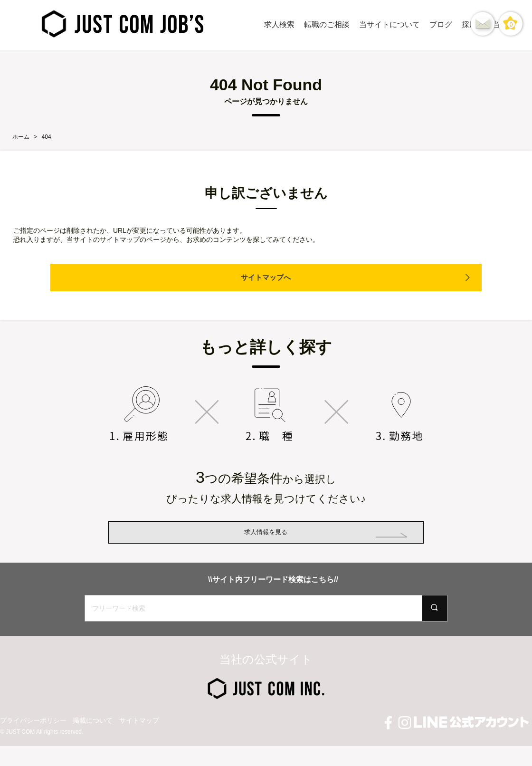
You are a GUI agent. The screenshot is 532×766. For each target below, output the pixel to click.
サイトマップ (139, 747)
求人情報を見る (266, 546)
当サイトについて (389, 24)
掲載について (93, 747)
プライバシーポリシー (33, 747)
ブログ (441, 24)
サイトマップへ (266, 277)
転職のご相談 (327, 24)
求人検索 (279, 24)
